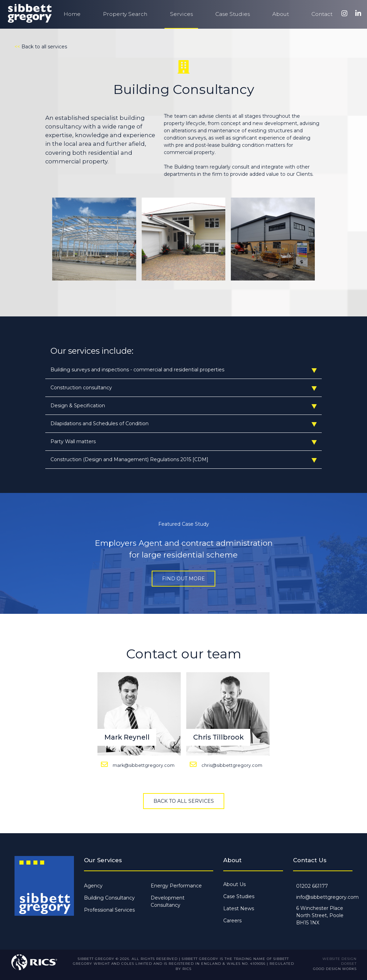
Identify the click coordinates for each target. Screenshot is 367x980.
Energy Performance (176, 886)
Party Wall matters (183, 442)
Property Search (125, 14)
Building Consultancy (109, 898)
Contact (322, 14)
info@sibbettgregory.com (327, 897)
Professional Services (109, 910)
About (281, 14)
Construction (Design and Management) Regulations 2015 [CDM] (183, 460)
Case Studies (233, 14)
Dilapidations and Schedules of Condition (183, 424)
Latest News (239, 908)
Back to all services (184, 801)
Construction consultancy (183, 388)
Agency (93, 886)
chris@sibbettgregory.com (232, 765)
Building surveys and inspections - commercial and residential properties (183, 370)
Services (181, 14)
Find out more (183, 579)
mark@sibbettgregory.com (144, 765)
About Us (234, 884)
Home (72, 14)
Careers (232, 921)
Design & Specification (183, 406)
